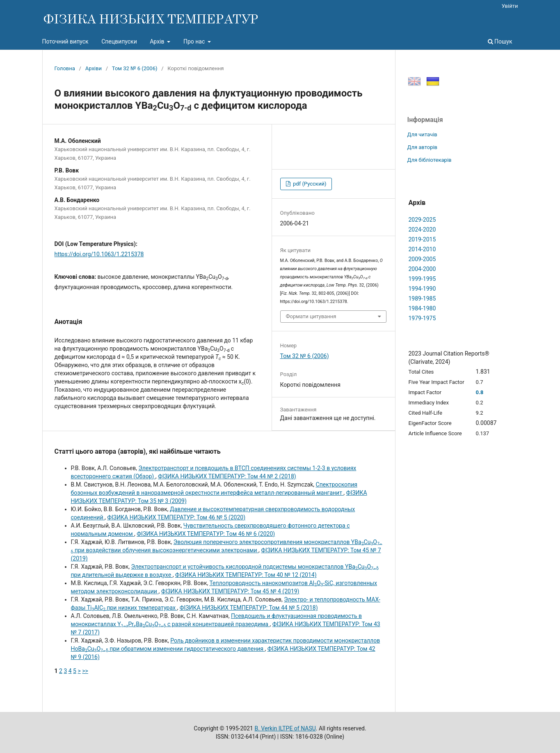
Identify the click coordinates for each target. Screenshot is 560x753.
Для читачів (422, 134)
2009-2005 (422, 259)
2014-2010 (422, 249)
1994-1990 (422, 289)
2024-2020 (422, 230)
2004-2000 (422, 269)
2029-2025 (422, 220)
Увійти (510, 6)
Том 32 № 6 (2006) (135, 68)
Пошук (500, 41)
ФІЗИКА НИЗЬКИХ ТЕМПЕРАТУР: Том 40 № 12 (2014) (246, 575)
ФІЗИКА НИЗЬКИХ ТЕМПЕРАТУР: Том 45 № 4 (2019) (230, 591)
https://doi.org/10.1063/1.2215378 (99, 254)
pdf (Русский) (309, 184)
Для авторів (423, 147)
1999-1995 (422, 279)
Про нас (195, 41)
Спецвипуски (119, 41)
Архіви (94, 68)
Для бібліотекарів (430, 160)
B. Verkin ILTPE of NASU (285, 728)
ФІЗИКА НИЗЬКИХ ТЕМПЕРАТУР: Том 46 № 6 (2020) (206, 534)
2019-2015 (422, 239)
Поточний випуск (65, 41)
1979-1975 (422, 318)
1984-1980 (422, 308)
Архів (158, 41)
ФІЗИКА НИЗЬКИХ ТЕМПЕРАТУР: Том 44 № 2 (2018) (227, 476)
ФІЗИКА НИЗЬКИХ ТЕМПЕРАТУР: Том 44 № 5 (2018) (249, 608)
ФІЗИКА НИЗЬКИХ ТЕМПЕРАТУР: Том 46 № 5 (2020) (176, 517)
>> (85, 671)
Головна (65, 68)
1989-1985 (422, 298)
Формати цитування (311, 316)
